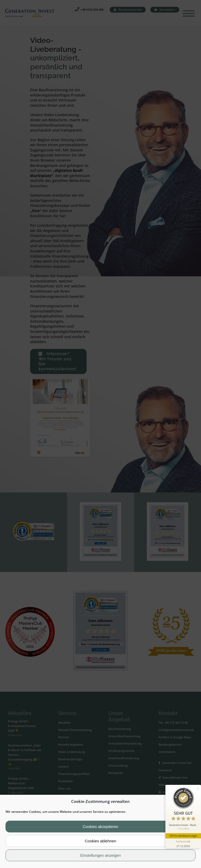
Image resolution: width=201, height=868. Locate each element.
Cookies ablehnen (100, 841)
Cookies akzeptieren (100, 827)
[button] (193, 802)
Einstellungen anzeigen (100, 855)
